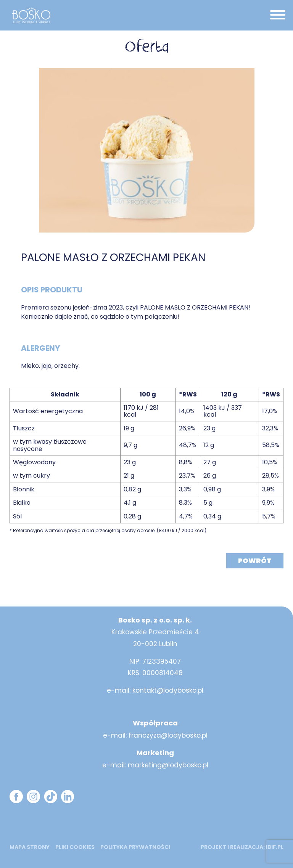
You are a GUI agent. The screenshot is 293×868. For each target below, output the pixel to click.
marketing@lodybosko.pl (168, 765)
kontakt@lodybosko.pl (168, 690)
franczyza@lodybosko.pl (168, 735)
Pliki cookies (75, 847)
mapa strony (30, 847)
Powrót (255, 561)
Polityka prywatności (135, 847)
